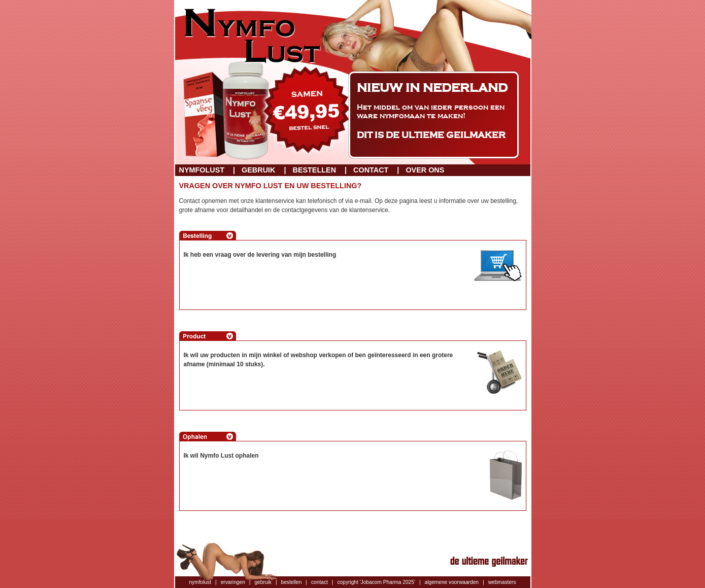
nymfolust (200, 582)
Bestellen (314, 170)
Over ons (425, 170)
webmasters (502, 582)
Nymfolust (202, 170)
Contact (371, 170)
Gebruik (258, 170)
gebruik (263, 582)
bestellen (292, 582)
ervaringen (233, 582)
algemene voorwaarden (452, 582)
